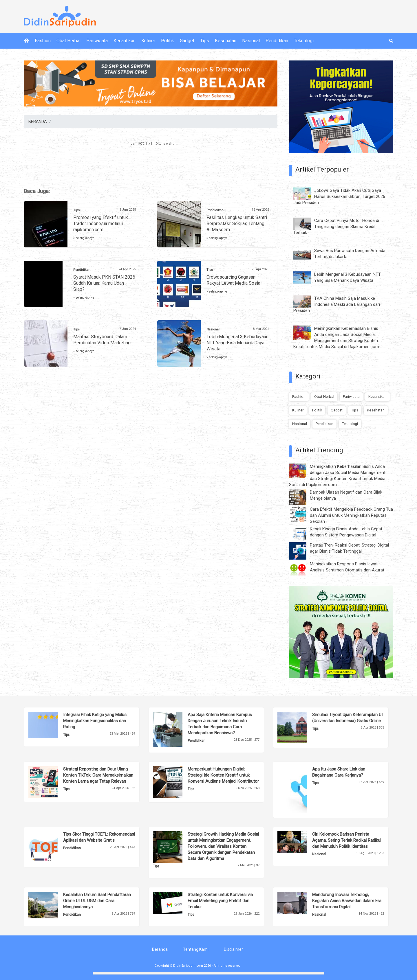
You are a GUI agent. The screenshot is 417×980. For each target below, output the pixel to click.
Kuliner (148, 41)
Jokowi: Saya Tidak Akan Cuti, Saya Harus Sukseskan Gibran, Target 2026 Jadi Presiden (339, 196)
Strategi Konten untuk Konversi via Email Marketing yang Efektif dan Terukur (220, 901)
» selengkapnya (84, 238)
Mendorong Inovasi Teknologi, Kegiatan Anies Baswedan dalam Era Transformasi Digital (347, 901)
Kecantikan (125, 41)
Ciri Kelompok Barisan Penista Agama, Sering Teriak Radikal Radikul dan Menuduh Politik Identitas (347, 840)
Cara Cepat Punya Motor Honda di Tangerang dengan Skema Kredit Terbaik (336, 227)
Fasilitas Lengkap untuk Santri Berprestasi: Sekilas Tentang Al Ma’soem (237, 224)
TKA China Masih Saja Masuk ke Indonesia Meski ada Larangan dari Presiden (337, 304)
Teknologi (304, 41)
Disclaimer (233, 949)
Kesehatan (226, 41)
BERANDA (38, 122)
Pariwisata (97, 41)
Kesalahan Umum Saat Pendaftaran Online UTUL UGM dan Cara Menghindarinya (97, 901)
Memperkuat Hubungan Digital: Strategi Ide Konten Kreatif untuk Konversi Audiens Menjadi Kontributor (223, 775)
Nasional (251, 41)
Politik (168, 41)
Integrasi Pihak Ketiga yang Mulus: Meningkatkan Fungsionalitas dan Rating (95, 721)
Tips (205, 41)
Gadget (187, 41)
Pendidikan (277, 41)
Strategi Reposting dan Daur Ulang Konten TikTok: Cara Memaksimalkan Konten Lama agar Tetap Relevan (98, 775)
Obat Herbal (68, 41)
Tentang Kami (196, 949)
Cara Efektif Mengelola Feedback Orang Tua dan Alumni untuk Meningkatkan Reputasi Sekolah (351, 515)
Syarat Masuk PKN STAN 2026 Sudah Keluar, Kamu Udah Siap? (104, 283)
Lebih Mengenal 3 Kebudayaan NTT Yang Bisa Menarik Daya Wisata (237, 343)
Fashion (43, 41)
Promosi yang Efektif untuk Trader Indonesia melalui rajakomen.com (101, 224)
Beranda (160, 949)
